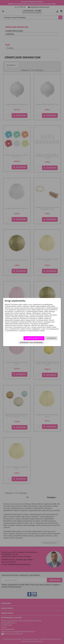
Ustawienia (51, 338)
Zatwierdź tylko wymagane (31, 343)
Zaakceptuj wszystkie (34, 338)
